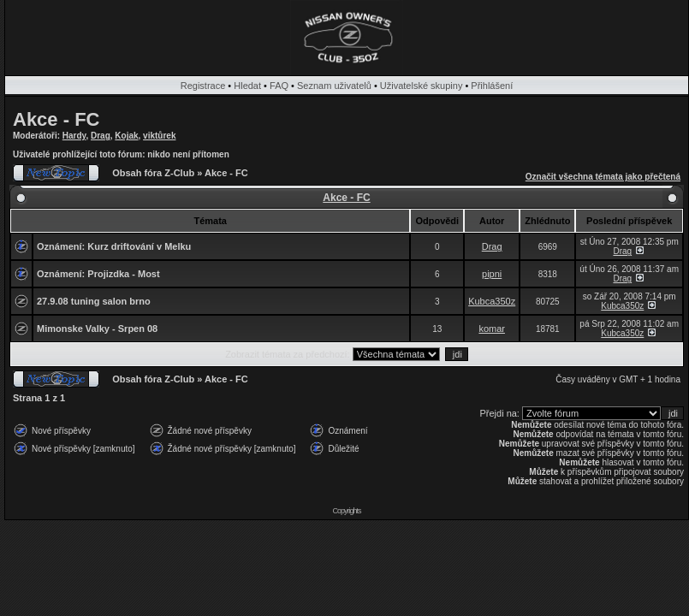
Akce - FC (56, 119)
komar (492, 329)
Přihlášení (492, 86)
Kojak (126, 136)
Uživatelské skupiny (422, 86)
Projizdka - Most (123, 274)
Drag (101, 136)
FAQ (279, 86)
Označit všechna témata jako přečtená (603, 177)
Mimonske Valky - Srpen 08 (97, 329)
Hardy (74, 136)
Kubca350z (492, 301)
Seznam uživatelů (334, 86)
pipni (492, 274)
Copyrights (346, 511)
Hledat (247, 86)
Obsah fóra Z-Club (153, 173)
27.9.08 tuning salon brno (94, 301)
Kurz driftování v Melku (139, 246)
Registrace (203, 86)
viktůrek (159, 136)
